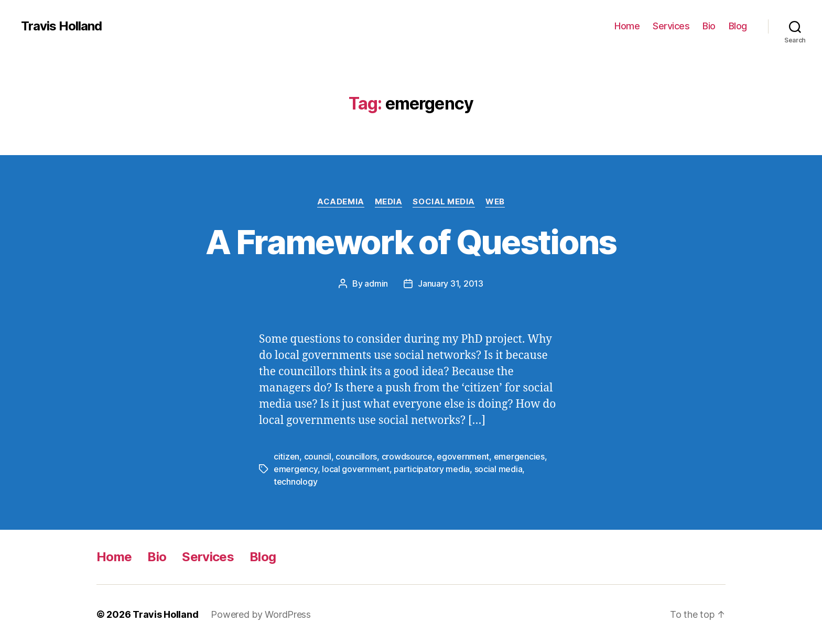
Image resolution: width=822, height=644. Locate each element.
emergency (296, 469)
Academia (340, 202)
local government (356, 469)
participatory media (432, 469)
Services (671, 26)
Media (389, 202)
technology (295, 482)
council (318, 456)
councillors (356, 456)
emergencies (519, 456)
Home (627, 26)
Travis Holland (61, 26)
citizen (286, 456)
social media (499, 469)
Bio (709, 26)
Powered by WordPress (261, 614)
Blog (738, 26)
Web (495, 202)
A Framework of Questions (411, 242)
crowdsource (407, 456)
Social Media (444, 202)
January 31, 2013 (451, 283)
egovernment (463, 456)
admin (376, 283)
